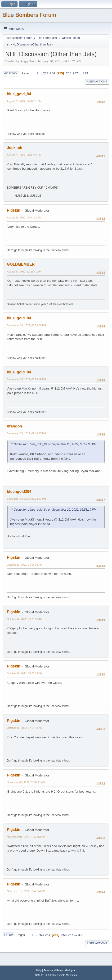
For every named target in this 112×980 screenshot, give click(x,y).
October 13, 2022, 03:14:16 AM (25, 565)
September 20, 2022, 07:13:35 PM (26, 433)
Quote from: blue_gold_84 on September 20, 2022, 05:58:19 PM (55, 510)
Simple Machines (67, 975)
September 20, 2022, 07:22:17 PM (26, 499)
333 (85, 73)
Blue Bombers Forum (29, 15)
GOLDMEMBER (21, 264)
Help (39, 970)
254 (52, 73)
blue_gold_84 (19, 94)
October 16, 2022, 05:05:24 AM (25, 673)
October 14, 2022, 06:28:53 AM (25, 619)
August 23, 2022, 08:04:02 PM (24, 218)
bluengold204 (19, 492)
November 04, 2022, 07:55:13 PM (26, 837)
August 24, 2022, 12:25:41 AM (24, 272)
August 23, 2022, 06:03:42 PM (24, 155)
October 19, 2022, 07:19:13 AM (25, 728)
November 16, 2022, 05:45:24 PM (26, 891)
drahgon (14, 426)
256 (69, 73)
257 (75, 73)
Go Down (11, 73)
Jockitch (15, 148)
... (41, 73)
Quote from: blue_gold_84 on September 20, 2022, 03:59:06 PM (55, 444)
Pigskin (14, 210)
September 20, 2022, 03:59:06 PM (26, 325)
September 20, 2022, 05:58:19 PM (26, 379)
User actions (97, 82)
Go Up (9, 935)
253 (46, 73)
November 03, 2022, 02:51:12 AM (26, 782)
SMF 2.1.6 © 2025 (45, 975)
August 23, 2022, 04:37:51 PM (24, 101)
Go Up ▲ (70, 970)
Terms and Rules (53, 970)
